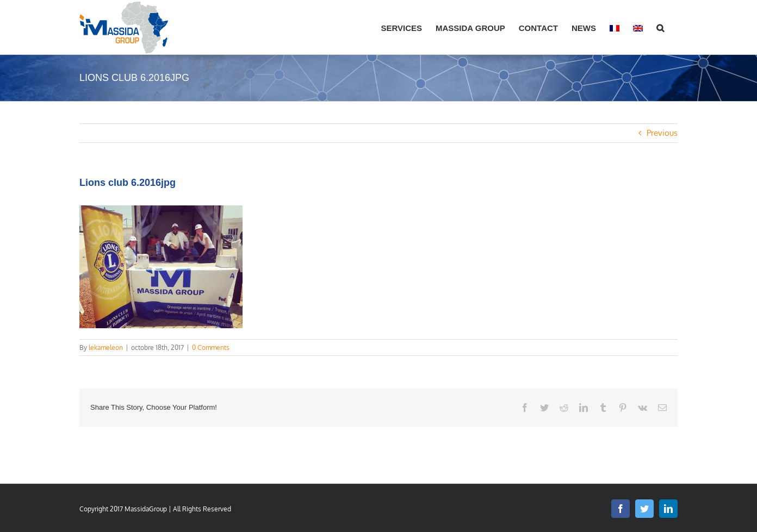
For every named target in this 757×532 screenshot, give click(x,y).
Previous (662, 133)
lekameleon (106, 348)
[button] (660, 27)
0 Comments (211, 348)
